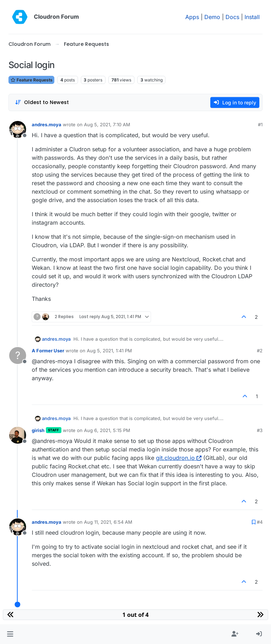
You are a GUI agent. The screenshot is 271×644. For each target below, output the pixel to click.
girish (38, 430)
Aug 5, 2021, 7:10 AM (107, 124)
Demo (212, 17)
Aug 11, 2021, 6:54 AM (108, 522)
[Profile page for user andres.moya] (18, 129)
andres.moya (47, 124)
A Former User (48, 351)
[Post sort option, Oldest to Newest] (42, 102)
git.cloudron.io (179, 458)
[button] (10, 634)
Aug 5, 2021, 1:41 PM (109, 351)
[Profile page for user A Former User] (18, 356)
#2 (260, 351)
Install (252, 17)
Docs (232, 17)
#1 (260, 124)
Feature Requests (31, 80)
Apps (192, 17)
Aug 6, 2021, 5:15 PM (107, 430)
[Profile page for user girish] (18, 435)
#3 (260, 430)
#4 (260, 522)
